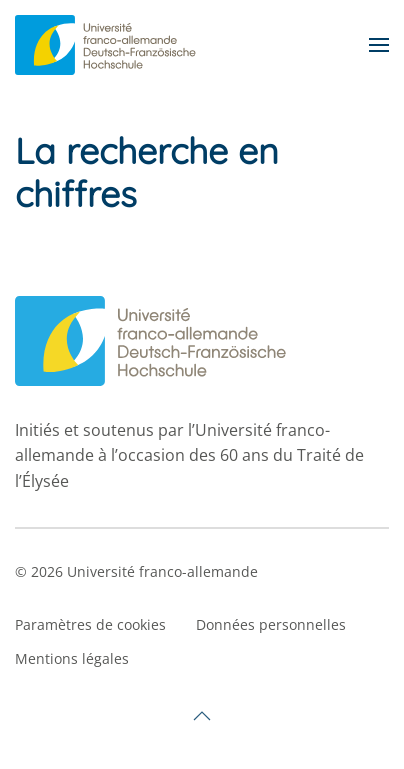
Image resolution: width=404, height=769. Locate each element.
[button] (379, 45)
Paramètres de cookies (90, 624)
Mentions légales (72, 658)
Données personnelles (271, 624)
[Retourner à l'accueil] (108, 45)
